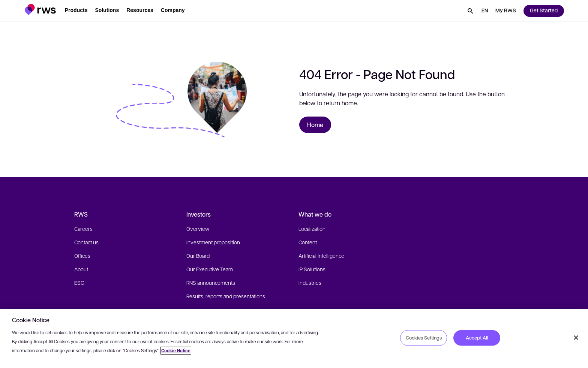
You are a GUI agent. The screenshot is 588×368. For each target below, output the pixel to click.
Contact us (86, 242)
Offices (82, 256)
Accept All (477, 338)
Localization (312, 229)
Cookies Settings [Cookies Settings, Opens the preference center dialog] (424, 338)
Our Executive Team (210, 269)
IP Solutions (312, 269)
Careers (83, 229)
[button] (40, 10)
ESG (79, 283)
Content (308, 242)
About (81, 269)
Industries (310, 283)
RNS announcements (211, 283)
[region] (294, 338)
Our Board (198, 256)
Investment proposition (213, 242)
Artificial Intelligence (321, 256)
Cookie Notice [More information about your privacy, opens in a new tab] (176, 351)
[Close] (576, 338)
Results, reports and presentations (226, 296)
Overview (198, 229)
